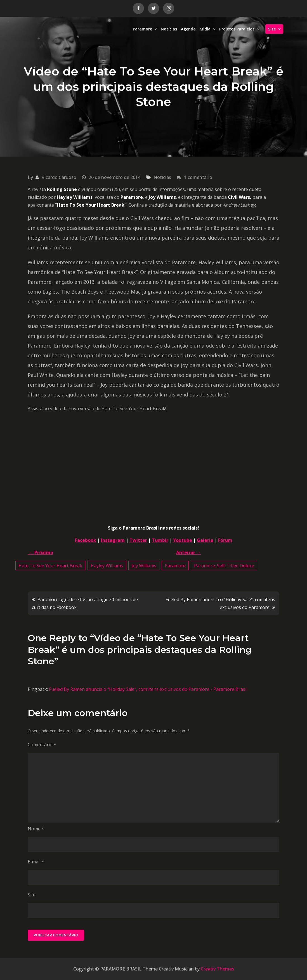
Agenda (188, 29)
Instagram (113, 540)
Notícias (169, 29)
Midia (205, 29)
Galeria (205, 540)
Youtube (183, 540)
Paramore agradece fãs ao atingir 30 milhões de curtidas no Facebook (85, 603)
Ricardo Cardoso (59, 177)
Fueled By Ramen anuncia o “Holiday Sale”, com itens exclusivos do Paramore (220, 603)
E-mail (36, 862)
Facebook (86, 540)
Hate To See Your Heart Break (50, 566)
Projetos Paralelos (237, 29)
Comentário (42, 745)
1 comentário (198, 177)
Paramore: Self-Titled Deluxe (224, 566)
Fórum (225, 540)
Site (272, 29)
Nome (36, 829)
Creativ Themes (217, 969)
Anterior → (188, 552)
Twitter (138, 540)
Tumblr (160, 540)
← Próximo (40, 552)
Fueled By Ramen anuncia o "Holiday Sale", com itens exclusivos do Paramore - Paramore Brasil (148, 689)
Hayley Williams (107, 566)
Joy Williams (144, 566)
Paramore (142, 29)
